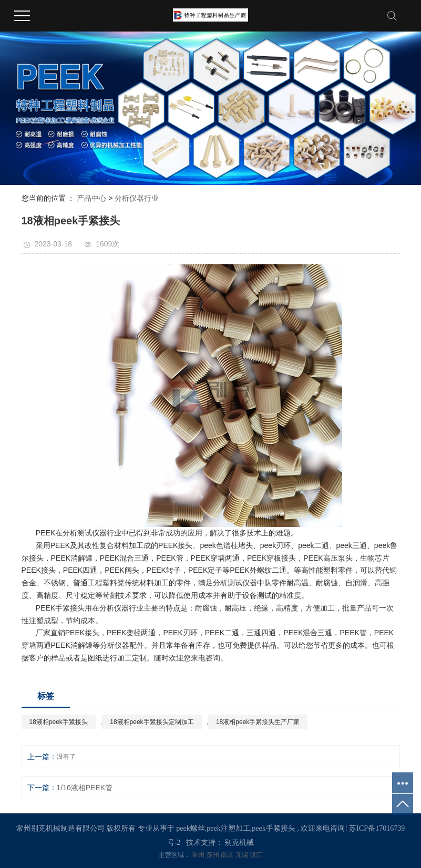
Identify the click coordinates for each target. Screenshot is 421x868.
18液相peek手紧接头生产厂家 (258, 722)
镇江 (256, 855)
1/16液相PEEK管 (85, 788)
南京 (228, 855)
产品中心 (91, 198)
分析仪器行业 (137, 198)
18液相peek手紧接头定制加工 (152, 722)
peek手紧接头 (273, 828)
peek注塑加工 (228, 828)
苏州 (214, 855)
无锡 (243, 855)
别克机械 (239, 843)
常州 (199, 855)
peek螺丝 (190, 828)
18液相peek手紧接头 (59, 722)
